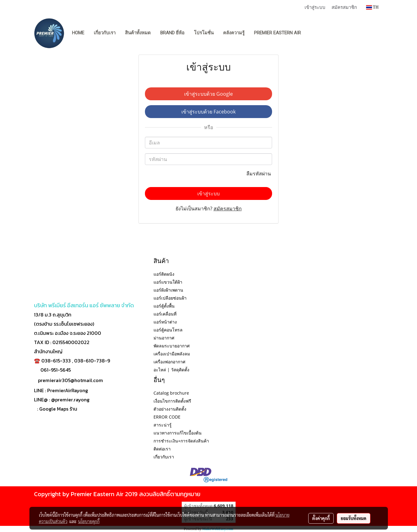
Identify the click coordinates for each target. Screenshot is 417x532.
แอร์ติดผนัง (164, 274)
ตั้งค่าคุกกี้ (321, 518)
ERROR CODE (167, 417)
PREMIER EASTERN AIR (277, 33)
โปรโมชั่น (204, 33)
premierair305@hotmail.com (70, 380)
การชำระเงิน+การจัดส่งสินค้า (181, 441)
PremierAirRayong (68, 390)
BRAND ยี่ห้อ (172, 33)
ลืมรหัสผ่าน (259, 174)
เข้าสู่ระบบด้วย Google (208, 94)
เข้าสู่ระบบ (315, 7)
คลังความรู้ (234, 33)
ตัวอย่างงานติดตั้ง (170, 409)
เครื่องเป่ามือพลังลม (172, 354)
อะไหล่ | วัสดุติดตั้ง (171, 370)
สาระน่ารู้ (163, 425)
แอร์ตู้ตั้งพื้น (164, 306)
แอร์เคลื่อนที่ (165, 314)
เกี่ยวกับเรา (105, 33)
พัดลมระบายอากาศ (172, 346)
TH (372, 7)
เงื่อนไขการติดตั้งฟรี (172, 401)
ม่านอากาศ (164, 338)
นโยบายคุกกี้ (89, 521)
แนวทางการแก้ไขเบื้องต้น (178, 433)
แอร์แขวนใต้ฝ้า (168, 282)
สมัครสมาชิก (344, 7)
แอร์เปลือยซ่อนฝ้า (170, 298)
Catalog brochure (171, 393)
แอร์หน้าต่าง (165, 322)
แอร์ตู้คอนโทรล (168, 330)
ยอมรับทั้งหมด (354, 518)
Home (78, 33)
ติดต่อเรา (162, 449)
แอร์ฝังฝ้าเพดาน (168, 290)
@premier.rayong (70, 400)
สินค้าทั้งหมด (138, 33)
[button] (311, 33)
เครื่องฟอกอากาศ (169, 362)
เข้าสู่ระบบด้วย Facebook (208, 112)
